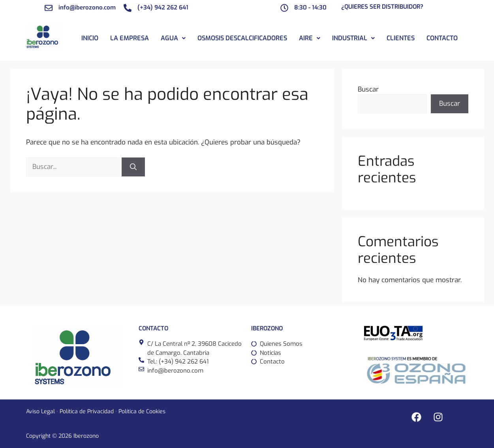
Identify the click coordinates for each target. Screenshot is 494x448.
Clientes (401, 38)
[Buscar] (133, 167)
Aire (310, 38)
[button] (173, 38)
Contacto (442, 38)
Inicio (90, 38)
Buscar (368, 89)
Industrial (353, 38)
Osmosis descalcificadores (242, 38)
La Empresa (130, 38)
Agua (173, 38)
